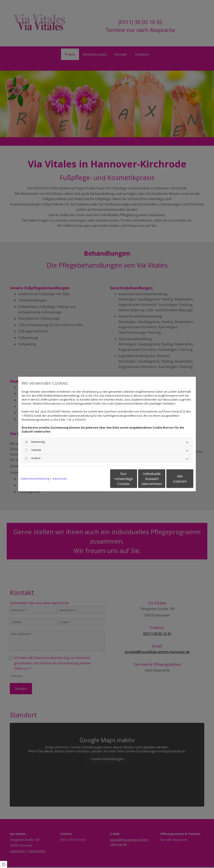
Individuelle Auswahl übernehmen (134, 479)
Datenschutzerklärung (35, 479)
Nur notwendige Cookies (95, 479)
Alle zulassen (174, 479)
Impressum (60, 479)
